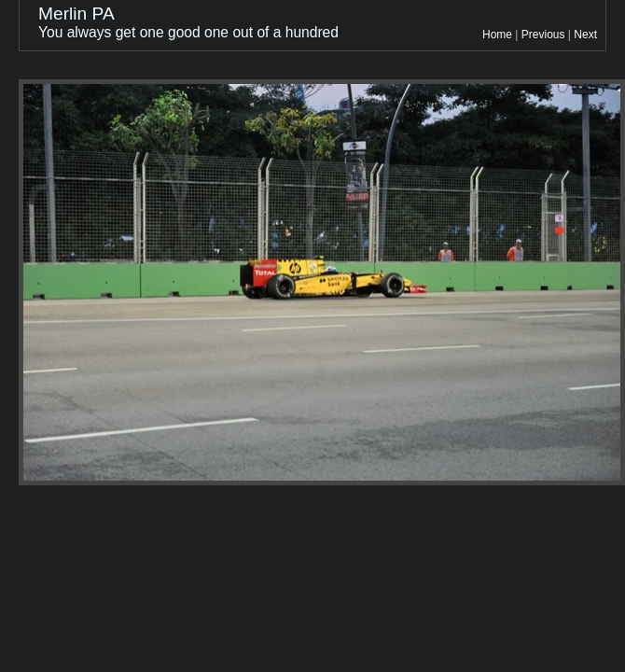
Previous (543, 35)
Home (497, 35)
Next (585, 35)
